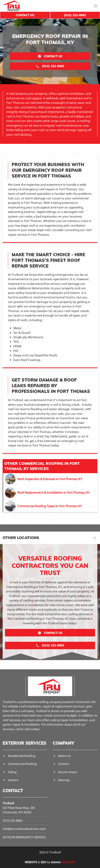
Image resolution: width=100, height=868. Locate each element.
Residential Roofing (22, 756)
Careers (64, 764)
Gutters (13, 780)
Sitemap (64, 780)
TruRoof (8, 803)
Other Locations (21, 538)
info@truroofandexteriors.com (24, 829)
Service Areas (68, 772)
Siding (12, 772)
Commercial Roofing (22, 764)
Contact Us (25, 15)
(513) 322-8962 (13, 821)
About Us (64, 756)
